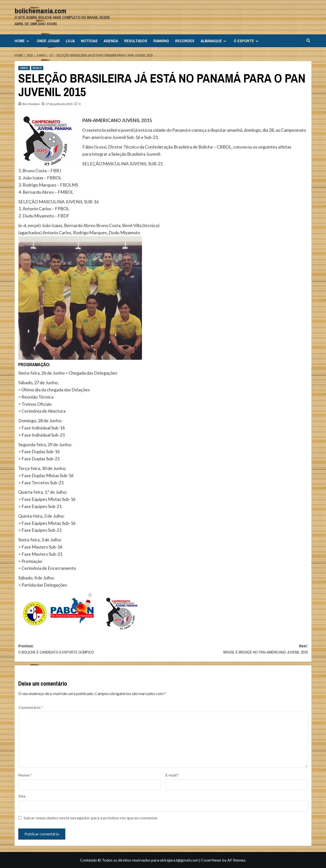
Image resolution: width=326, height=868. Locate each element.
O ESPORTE (247, 41)
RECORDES (185, 41)
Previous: (91, 649)
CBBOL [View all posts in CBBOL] (24, 68)
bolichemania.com (40, 11)
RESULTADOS (136, 41)
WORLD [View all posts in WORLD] (37, 68)
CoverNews (211, 860)
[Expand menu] (28, 41)
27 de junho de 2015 (59, 104)
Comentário (31, 707)
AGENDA (111, 41)
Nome (25, 775)
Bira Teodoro (31, 104)
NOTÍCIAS (89, 41)
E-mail (172, 775)
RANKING (161, 41)
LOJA (70, 41)
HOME (23, 41)
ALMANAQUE (214, 41)
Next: (235, 649)
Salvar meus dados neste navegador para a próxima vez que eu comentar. (91, 818)
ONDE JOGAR (48, 41)
